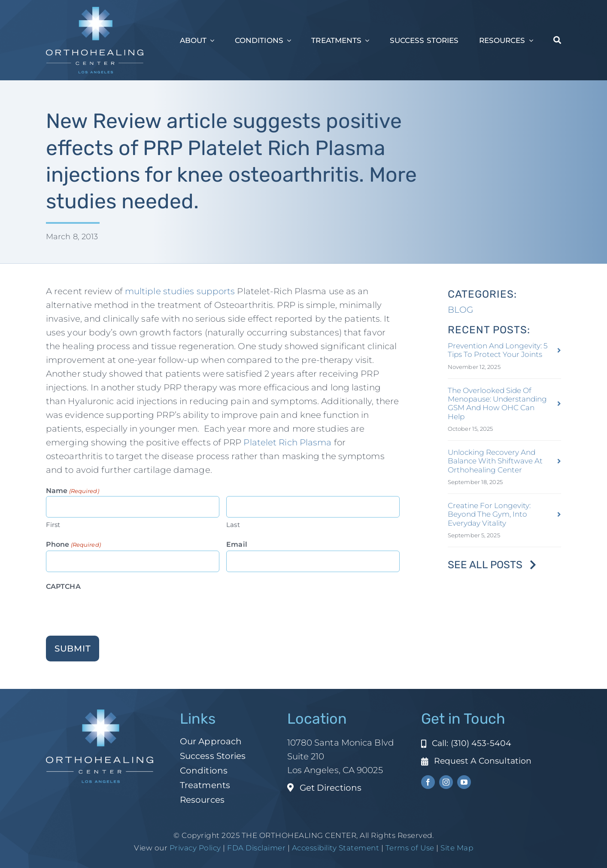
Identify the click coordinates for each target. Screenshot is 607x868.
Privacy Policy (195, 848)
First (53, 525)
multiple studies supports (180, 291)
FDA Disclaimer (256, 848)
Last (233, 525)
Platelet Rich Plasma (287, 442)
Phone (73, 545)
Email (237, 544)
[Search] (557, 40)
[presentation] (111, 609)
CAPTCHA (63, 586)
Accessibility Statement (336, 848)
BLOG (460, 310)
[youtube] (464, 782)
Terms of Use (410, 848)
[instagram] (446, 782)
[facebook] (428, 782)
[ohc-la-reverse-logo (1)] (95, 11)
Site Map (457, 848)
